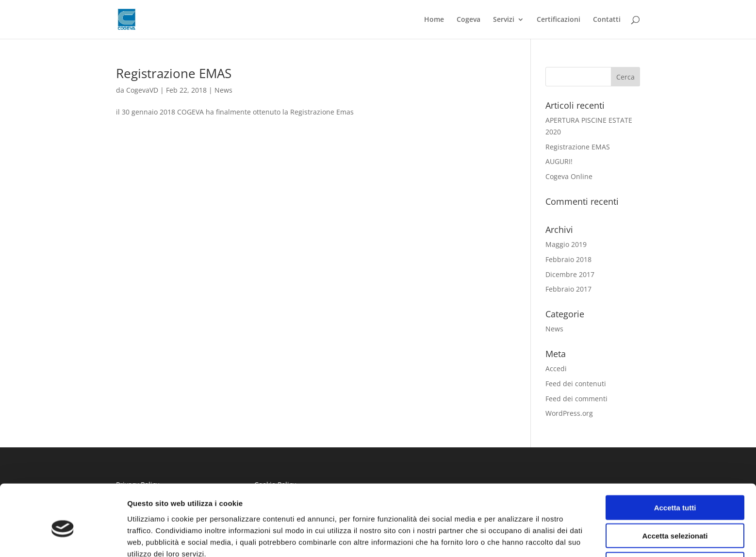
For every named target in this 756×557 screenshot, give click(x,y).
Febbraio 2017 (568, 289)
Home (434, 20)
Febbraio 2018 (568, 259)
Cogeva (468, 20)
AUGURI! (559, 161)
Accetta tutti (675, 460)
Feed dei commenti (576, 399)
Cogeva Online (569, 176)
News (223, 90)
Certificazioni (559, 20)
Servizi (504, 20)
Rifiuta (675, 517)
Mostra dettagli (510, 538)
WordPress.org (569, 413)
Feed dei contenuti (576, 384)
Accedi (556, 369)
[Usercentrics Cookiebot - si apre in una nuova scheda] (63, 538)
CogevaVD (142, 90)
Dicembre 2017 (570, 274)
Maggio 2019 (566, 244)
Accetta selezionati (675, 489)
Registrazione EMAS (174, 73)
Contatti (607, 20)
